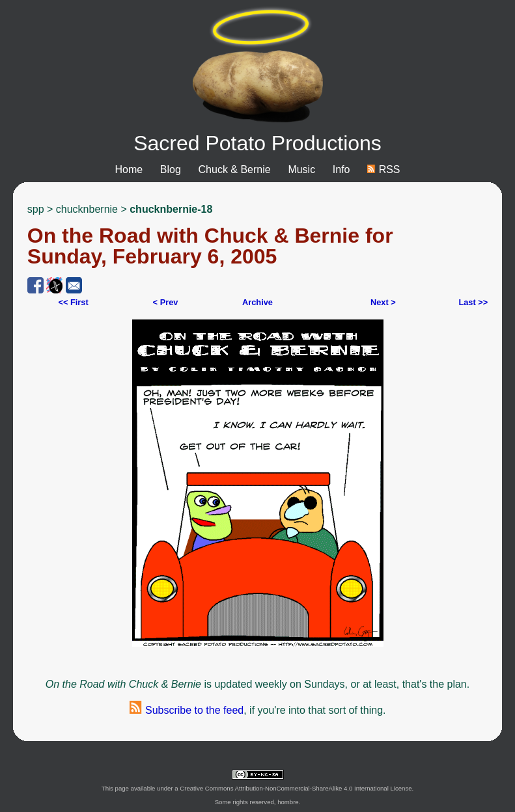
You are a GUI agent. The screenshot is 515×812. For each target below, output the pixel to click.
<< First (73, 302)
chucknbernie (87, 209)
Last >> (473, 302)
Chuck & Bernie (235, 169)
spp (36, 209)
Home (129, 169)
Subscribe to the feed (187, 710)
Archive (257, 302)
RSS (383, 169)
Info (341, 169)
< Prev (166, 302)
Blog (171, 169)
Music (301, 169)
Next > (383, 302)
